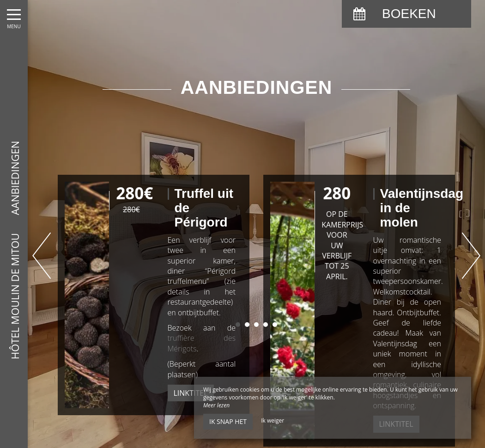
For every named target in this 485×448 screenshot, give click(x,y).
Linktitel (191, 393)
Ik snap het (228, 421)
